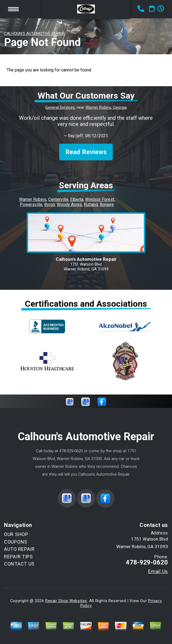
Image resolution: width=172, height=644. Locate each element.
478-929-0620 (71, 451)
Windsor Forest (100, 199)
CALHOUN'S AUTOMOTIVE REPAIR (34, 34)
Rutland (91, 205)
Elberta (77, 199)
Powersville (31, 205)
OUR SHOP (16, 534)
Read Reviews (86, 152)
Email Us (158, 571)
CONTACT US (19, 564)
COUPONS (16, 542)
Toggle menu (13, 9)
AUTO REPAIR (19, 549)
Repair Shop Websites (66, 601)
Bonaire (107, 205)
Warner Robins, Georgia (106, 107)
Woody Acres (69, 205)
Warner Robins (33, 199)
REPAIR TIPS (18, 557)
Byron (50, 205)
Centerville (58, 199)
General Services (60, 107)
